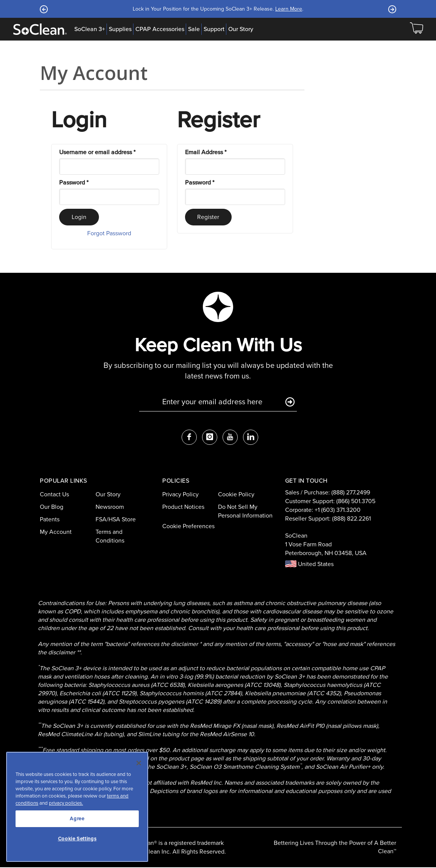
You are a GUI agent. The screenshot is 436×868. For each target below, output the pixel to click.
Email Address (206, 152)
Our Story (241, 29)
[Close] (139, 763)
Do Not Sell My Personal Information (245, 512)
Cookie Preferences (188, 526)
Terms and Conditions (110, 536)
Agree (77, 819)
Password (74, 183)
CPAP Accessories (160, 29)
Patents (50, 520)
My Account (56, 532)
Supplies (120, 29)
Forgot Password (109, 234)
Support (214, 29)
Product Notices (183, 508)
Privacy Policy (180, 495)
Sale (194, 29)
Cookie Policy (236, 495)
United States (309, 565)
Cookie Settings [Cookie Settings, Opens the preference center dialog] (77, 839)
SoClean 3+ (90, 29)
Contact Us (54, 495)
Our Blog (52, 508)
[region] (77, 807)
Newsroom (110, 508)
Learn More (289, 9)
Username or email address (97, 152)
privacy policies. (66, 803)
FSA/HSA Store (116, 520)
